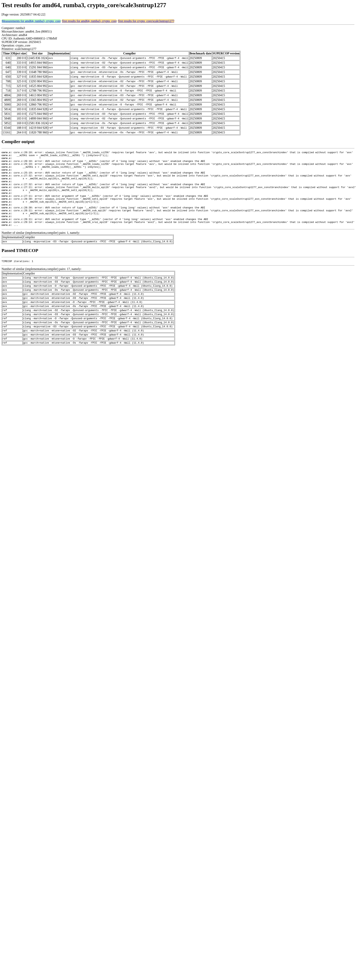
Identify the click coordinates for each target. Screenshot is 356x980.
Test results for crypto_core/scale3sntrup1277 (146, 21)
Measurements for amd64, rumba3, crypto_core (31, 21)
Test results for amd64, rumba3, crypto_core (89, 21)
